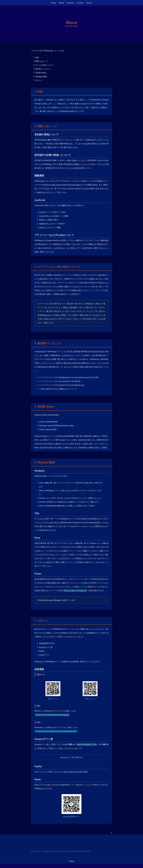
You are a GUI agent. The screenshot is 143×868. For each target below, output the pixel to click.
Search (89, 3)
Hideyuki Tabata (98, 352)
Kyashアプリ (44, 655)
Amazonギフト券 (46, 647)
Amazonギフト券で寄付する (71, 757)
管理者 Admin (41, 73)
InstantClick (44, 216)
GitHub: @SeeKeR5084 (48, 422)
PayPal (42, 651)
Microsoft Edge (74, 185)
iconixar (62, 385)
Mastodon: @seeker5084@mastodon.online (56, 425)
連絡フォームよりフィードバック (78, 286)
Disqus (42, 227)
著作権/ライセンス (43, 69)
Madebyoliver (64, 377)
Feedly (37, 590)
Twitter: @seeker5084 (48, 429)
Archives (71, 3)
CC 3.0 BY (94, 377)
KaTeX (41, 220)
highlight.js (43, 224)
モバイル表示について (44, 65)
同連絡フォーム (80, 164)
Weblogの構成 (41, 76)
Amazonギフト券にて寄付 (45, 744)
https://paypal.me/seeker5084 (76, 772)
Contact (80, 3)
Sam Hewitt (64, 381)
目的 (37, 57)
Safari (65, 185)
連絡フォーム (78, 160)
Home (54, 3)
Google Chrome (56, 185)
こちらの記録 (73, 168)
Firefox (47, 185)
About (62, 3)
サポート (39, 80)
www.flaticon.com (82, 377)
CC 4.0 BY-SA (75, 381)
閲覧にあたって (42, 61)
